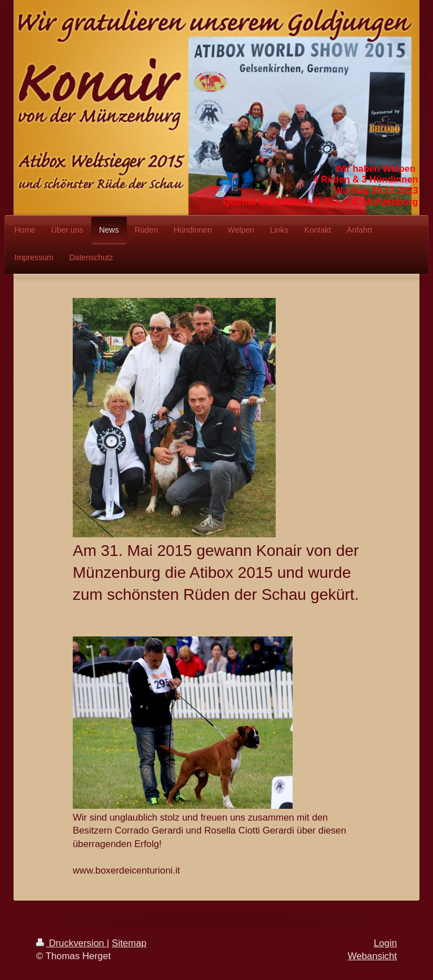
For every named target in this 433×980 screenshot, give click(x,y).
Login (385, 943)
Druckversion (71, 943)
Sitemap (129, 943)
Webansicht (372, 956)
